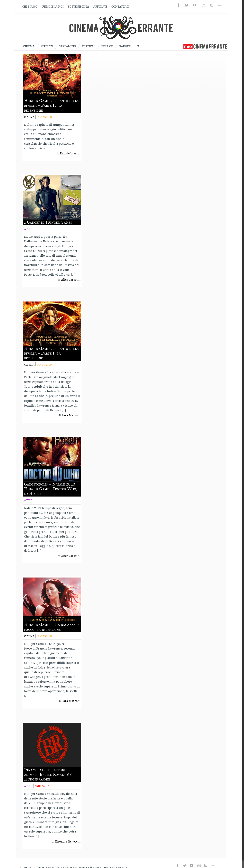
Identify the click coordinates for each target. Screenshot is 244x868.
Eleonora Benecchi (68, 841)
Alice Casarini (71, 280)
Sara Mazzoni (71, 415)
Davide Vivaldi (70, 153)
